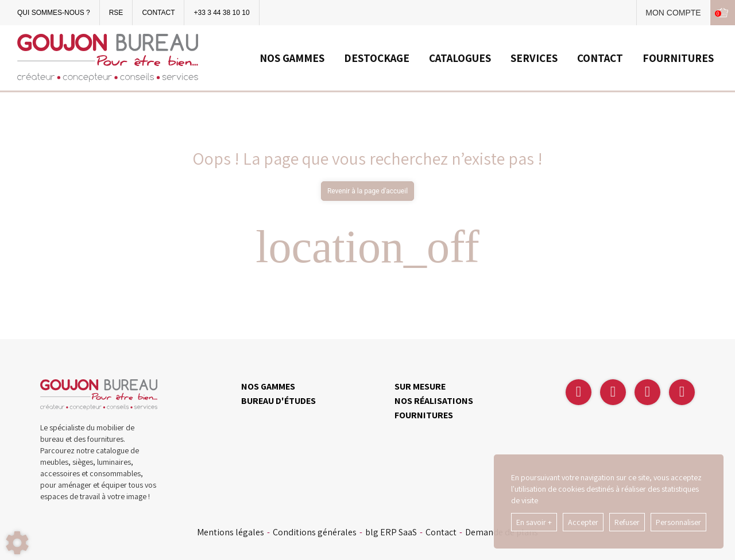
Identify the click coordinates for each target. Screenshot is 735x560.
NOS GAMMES (292, 58)
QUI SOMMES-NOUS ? (54, 13)
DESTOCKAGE (377, 58)
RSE (116, 13)
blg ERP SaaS (391, 532)
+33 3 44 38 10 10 (221, 13)
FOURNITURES (678, 58)
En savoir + (534, 522)
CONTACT (158, 13)
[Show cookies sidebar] (17, 543)
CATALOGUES (460, 58)
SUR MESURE (420, 386)
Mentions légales (231, 532)
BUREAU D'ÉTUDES (278, 401)
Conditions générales (315, 532)
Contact (441, 532)
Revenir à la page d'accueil (367, 191)
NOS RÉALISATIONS (434, 401)
